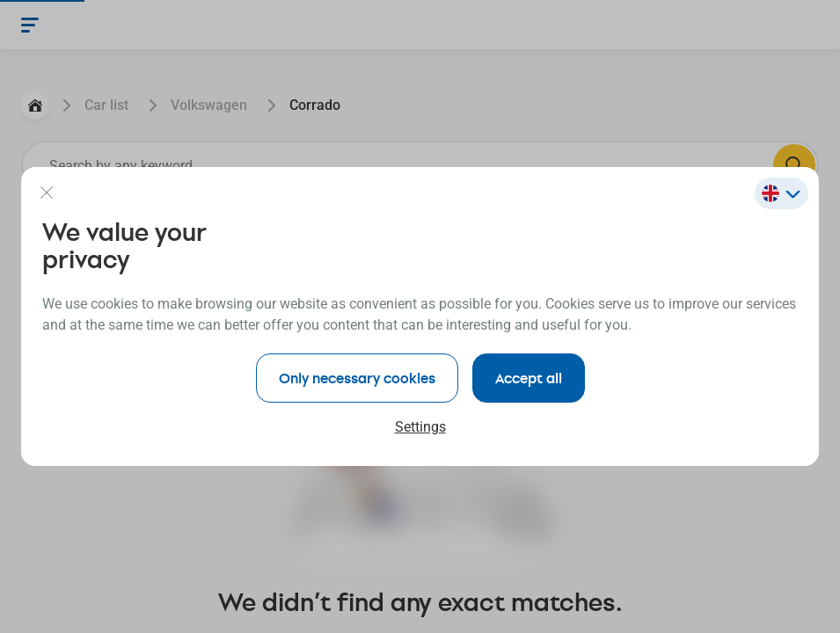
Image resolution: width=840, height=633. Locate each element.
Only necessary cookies (357, 378)
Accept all (529, 378)
